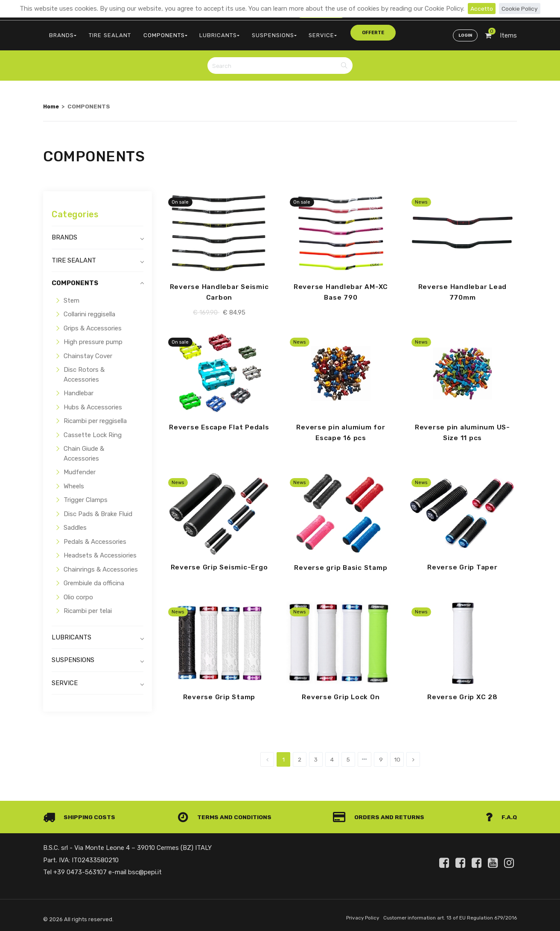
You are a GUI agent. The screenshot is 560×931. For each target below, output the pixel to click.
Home (52, 102)
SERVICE (298, 32)
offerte (338, 32)
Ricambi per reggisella (95, 416)
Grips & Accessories (93, 324)
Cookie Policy (521, 9)
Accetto (480, 9)
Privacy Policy (351, 915)
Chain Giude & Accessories (84, 449)
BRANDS (61, 32)
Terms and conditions (226, 814)
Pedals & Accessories (95, 537)
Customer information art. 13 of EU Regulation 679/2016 (445, 915)
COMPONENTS (154, 32)
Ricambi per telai (88, 606)
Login (464, 32)
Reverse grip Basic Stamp (341, 564)
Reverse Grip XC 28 (462, 694)
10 (397, 757)
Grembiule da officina (94, 578)
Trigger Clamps (86, 495)
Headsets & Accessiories (100, 551)
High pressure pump (93, 337)
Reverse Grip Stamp (219, 694)
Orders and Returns (381, 814)
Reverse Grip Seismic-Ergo (219, 564)
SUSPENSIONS (254, 32)
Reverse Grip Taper (463, 564)
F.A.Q (501, 814)
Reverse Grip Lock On (341, 694)
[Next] (413, 757)
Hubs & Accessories (93, 403)
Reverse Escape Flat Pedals (219, 423)
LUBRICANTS (203, 32)
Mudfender (80, 467)
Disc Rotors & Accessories (84, 370)
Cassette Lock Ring (93, 430)
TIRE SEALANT (104, 32)
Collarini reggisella (89, 309)
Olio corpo (78, 592)
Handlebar (79, 388)
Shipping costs (81, 814)
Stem (71, 296)
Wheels (74, 482)
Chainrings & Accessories (101, 565)
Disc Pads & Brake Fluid (98, 509)
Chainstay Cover (88, 351)
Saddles (75, 523)
